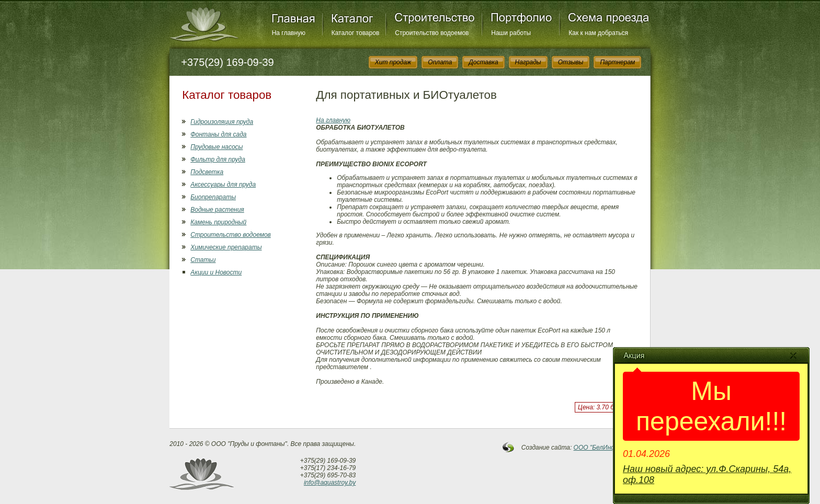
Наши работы (511, 33)
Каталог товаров (356, 33)
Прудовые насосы (217, 147)
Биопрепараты (213, 197)
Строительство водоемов (432, 33)
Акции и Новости (216, 272)
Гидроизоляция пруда (222, 122)
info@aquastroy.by (330, 483)
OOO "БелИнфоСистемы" (612, 448)
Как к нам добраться (598, 33)
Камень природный (218, 222)
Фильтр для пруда (218, 159)
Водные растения (217, 210)
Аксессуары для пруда (223, 185)
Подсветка (207, 172)
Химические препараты (226, 247)
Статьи (203, 260)
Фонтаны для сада (218, 134)
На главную (289, 33)
